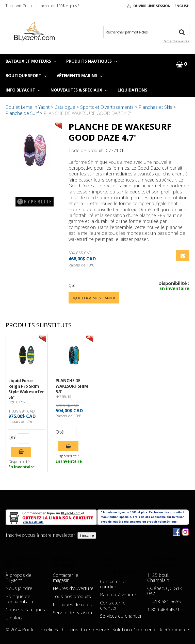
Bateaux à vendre (118, 595)
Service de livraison (72, 613)
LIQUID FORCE (19, 402)
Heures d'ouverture (73, 588)
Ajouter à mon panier (94, 298)
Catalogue (65, 107)
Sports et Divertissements (107, 107)
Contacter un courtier (114, 584)
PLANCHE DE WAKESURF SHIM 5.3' (72, 386)
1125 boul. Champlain (158, 578)
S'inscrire (87, 535)
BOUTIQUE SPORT (26, 76)
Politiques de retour (74, 604)
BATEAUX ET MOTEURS (31, 61)
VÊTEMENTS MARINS (79, 76)
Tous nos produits (72, 596)
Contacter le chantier (113, 605)
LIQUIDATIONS (132, 90)
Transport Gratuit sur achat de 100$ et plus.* (43, 6)
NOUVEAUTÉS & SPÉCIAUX (79, 90)
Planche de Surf (22, 113)
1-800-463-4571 (164, 610)
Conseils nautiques (25, 610)
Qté (72, 286)
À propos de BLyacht (19, 578)
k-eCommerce (174, 630)
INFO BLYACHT (23, 90)
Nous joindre (19, 588)
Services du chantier (121, 616)
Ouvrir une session (152, 6)
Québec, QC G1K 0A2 (165, 591)
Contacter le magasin (66, 578)
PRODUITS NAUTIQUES (92, 61)
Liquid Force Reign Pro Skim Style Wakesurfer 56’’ (26, 389)
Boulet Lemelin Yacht (28, 107)
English (182, 6)
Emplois (14, 618)
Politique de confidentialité (20, 599)
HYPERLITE (63, 397)
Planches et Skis (155, 107)
